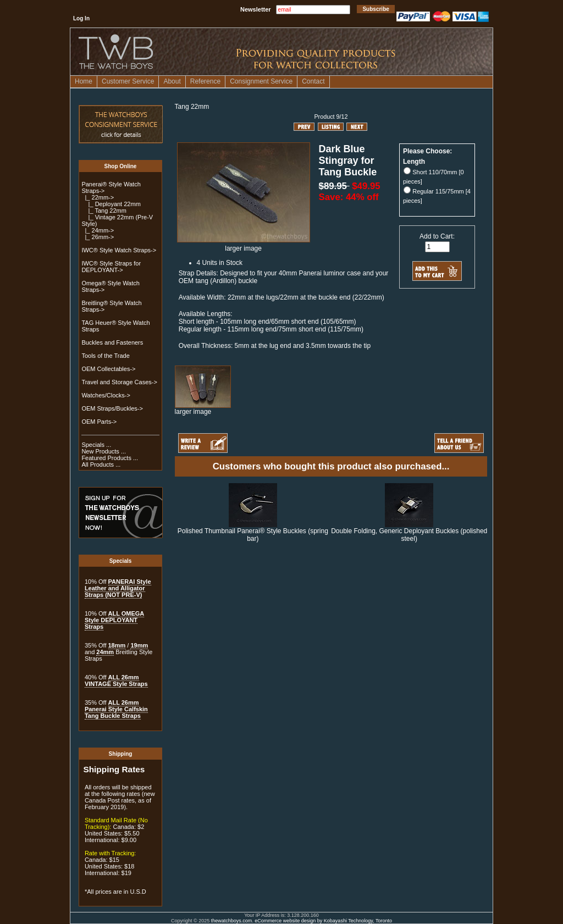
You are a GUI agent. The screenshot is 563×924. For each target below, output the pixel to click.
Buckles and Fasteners (112, 342)
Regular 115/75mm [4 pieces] (437, 196)
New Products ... (104, 451)
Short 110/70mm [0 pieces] (434, 177)
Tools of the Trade (105, 356)
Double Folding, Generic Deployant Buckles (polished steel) (409, 535)
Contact (313, 81)
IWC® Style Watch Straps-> (119, 250)
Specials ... (96, 445)
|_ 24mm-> (98, 230)
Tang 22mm (192, 107)
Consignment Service (261, 81)
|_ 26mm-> (98, 237)
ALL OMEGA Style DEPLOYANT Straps (114, 620)
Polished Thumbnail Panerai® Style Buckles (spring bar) (253, 535)
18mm (117, 645)
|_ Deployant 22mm (111, 204)
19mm (139, 645)
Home (84, 81)
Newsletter (256, 9)
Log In (81, 18)
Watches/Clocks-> (106, 395)
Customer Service (128, 81)
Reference (205, 81)
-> (98, 197)
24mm (105, 652)
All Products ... (101, 464)
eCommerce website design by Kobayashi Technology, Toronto (323, 921)
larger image (203, 409)
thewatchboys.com (232, 921)
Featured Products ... (110, 458)
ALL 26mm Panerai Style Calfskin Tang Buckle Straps (116, 709)
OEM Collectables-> (108, 369)
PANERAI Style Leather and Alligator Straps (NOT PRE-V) (118, 588)
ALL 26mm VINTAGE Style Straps (116, 680)
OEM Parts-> (99, 422)
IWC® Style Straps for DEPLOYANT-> (111, 267)
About (172, 81)
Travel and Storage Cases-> (119, 382)
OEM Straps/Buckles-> (112, 408)
